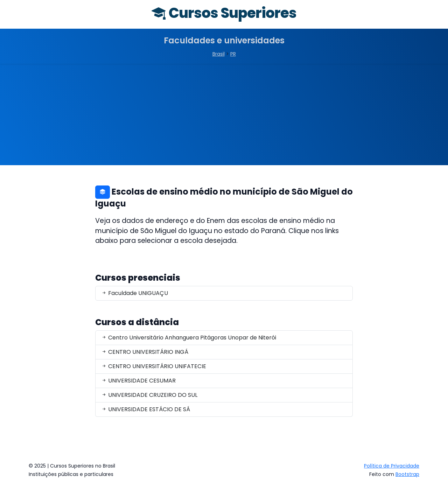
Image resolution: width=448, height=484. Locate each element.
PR (233, 54)
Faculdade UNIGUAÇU (135, 293)
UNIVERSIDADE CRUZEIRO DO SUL (149, 395)
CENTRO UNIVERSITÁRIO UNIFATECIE (154, 366)
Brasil (219, 54)
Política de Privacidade (392, 466)
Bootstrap (407, 474)
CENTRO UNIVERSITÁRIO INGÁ (145, 352)
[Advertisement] (224, 116)
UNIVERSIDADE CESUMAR (138, 381)
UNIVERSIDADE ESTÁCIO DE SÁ (146, 409)
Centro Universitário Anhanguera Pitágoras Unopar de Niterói (189, 338)
